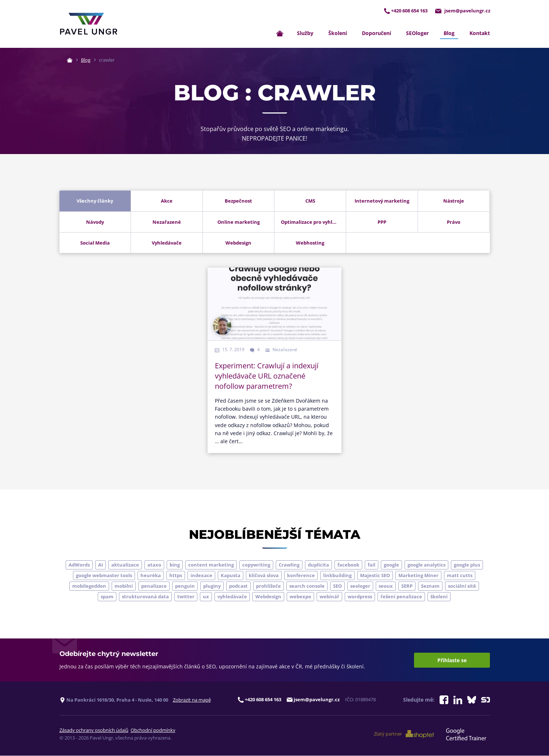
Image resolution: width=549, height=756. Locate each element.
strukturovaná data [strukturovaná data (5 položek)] (145, 597)
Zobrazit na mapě (192, 700)
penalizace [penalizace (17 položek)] (154, 586)
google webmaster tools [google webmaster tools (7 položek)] (104, 576)
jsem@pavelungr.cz (462, 10)
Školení (338, 33)
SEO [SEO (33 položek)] (337, 586)
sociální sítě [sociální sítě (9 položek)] (462, 586)
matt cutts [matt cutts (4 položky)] (460, 576)
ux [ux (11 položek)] (206, 597)
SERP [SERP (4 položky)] (407, 586)
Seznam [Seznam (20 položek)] (430, 586)
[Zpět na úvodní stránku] (89, 24)
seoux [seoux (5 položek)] (386, 586)
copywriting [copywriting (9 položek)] (256, 565)
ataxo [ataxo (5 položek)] (154, 565)
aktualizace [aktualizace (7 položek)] (125, 565)
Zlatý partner (405, 734)
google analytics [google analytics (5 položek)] (426, 565)
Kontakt (480, 33)
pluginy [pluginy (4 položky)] (212, 586)
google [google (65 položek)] (391, 565)
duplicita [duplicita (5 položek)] (318, 565)
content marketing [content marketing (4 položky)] (211, 565)
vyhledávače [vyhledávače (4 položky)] (232, 597)
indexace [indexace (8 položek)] (201, 576)
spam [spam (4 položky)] (107, 597)
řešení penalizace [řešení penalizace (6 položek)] (401, 597)
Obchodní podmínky (153, 730)
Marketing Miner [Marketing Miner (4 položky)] (418, 576)
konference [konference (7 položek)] (301, 576)
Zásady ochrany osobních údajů (94, 730)
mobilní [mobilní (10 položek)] (124, 586)
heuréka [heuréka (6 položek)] (151, 576)
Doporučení (376, 33)
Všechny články (95, 201)
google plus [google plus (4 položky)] (467, 565)
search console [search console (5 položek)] (307, 586)
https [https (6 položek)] (176, 576)
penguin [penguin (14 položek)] (185, 586)
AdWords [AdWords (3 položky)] (79, 565)
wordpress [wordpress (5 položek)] (360, 597)
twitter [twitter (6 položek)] (186, 597)
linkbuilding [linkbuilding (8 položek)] (337, 576)
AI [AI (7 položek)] (100, 565)
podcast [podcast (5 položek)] (238, 586)
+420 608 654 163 (405, 10)
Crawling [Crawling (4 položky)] (289, 565)
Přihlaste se (452, 660)
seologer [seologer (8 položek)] (360, 586)
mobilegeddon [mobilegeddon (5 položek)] (89, 586)
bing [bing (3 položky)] (175, 565)
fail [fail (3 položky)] (372, 565)
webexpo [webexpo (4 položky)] (300, 597)
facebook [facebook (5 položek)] (348, 565)
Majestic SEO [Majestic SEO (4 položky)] (375, 576)
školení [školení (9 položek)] (439, 597)
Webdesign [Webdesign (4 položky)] (268, 597)
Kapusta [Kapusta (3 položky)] (231, 576)
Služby (305, 33)
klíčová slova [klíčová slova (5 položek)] (264, 576)
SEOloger (417, 33)
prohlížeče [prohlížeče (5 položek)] (268, 586)
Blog (449, 33)
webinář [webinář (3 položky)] (329, 597)
